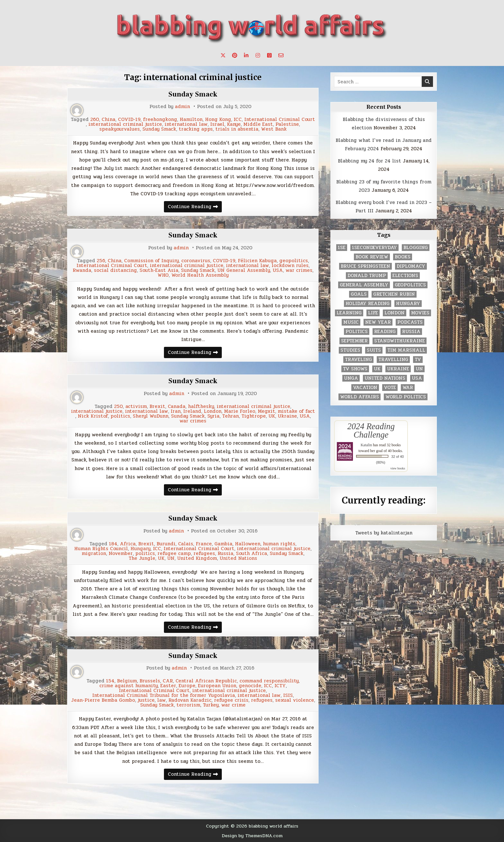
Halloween (248, 544)
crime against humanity (129, 686)
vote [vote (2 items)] (390, 388)
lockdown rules (290, 266)
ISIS (288, 695)
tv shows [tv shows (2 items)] (355, 369)
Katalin (366, 445)
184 (113, 544)
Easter (168, 686)
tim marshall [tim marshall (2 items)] (406, 350)
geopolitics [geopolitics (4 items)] (410, 285)
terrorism (188, 705)
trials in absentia (237, 129)
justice (146, 700)
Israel (217, 124)
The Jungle (142, 558)
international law (186, 124)
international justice (97, 411)
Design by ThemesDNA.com (252, 836)
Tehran (230, 416)
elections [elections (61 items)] (405, 276)
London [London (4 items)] (395, 313)
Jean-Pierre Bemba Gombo (103, 700)
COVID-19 (129, 120)
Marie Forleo (240, 411)
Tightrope (254, 416)
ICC (238, 120)
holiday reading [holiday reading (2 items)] (368, 304)
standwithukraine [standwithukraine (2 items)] (400, 341)
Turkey (211, 705)
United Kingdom (197, 558)
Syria (213, 416)
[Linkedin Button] (246, 55)
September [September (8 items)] (354, 341)
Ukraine (287, 416)
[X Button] (223, 55)
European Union (217, 686)
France (204, 544)
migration (94, 554)
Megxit (266, 411)
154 (110, 681)
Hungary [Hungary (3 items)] (408, 304)
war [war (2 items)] (408, 388)
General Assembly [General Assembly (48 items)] (364, 285)
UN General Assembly (244, 270)
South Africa (252, 554)
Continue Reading (195, 207)
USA (278, 270)
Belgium (127, 681)
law (162, 700)
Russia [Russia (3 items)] (411, 332)
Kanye (234, 124)
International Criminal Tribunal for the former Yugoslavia (164, 695)
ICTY (280, 686)
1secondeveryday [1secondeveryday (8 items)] (374, 248)
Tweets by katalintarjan (384, 533)
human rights (279, 544)
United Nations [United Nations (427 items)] (385, 378)
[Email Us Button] (281, 55)
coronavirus (196, 261)
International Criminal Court (280, 120)
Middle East (258, 124)
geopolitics (294, 261)
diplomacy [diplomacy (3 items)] (411, 266)
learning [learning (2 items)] (349, 313)
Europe (187, 686)
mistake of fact (296, 411)
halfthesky (201, 407)
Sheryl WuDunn (151, 416)
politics (120, 416)
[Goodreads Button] (269, 55)
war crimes (299, 270)
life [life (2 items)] (373, 313)
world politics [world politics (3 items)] (406, 397)
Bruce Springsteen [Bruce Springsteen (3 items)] (365, 266)
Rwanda (82, 270)
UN (171, 558)
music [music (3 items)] (351, 322)
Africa (128, 544)
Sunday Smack (193, 94)
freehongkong (160, 120)
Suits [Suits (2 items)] (374, 350)
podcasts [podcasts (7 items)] (410, 322)
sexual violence (295, 700)
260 (95, 120)
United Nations (238, 558)
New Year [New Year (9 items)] (378, 322)
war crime (233, 705)
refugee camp (174, 554)
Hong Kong (218, 120)
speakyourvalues (120, 129)
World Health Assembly (200, 275)
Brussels (150, 681)
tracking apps (196, 129)
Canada (177, 407)
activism (136, 407)
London (213, 411)
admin (182, 107)
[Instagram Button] (258, 55)
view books (398, 468)
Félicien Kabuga (257, 261)
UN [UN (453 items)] (419, 369)
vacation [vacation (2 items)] (365, 388)
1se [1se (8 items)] (342, 248)
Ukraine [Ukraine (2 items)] (398, 369)
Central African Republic (206, 681)
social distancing (115, 270)
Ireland (192, 411)
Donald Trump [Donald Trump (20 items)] (367, 276)
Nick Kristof (93, 416)
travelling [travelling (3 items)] (393, 360)
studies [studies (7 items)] (350, 350)
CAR (168, 681)
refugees (204, 554)
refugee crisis (231, 700)
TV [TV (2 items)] (418, 360)
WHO (163, 275)
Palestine (287, 124)
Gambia (223, 544)
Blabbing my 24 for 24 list (369, 161)
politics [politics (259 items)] (357, 332)
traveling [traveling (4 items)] (358, 360)
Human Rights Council (101, 549)
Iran (176, 411)
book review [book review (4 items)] (372, 257)
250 (118, 407)
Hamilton (191, 120)
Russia (225, 554)
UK (272, 416)
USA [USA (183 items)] (417, 378)
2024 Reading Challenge (371, 430)
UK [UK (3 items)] (377, 369)
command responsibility (269, 681)
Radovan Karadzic (190, 700)
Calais (186, 544)
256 (101, 261)
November (121, 554)
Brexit (157, 407)
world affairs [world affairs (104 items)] (360, 397)
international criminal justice (125, 124)
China (108, 120)
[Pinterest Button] (235, 55)
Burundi (166, 544)
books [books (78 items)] (403, 257)
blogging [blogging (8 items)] (416, 248)
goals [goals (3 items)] (359, 294)
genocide (250, 686)
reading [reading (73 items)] (385, 332)
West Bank (274, 129)
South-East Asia (159, 270)
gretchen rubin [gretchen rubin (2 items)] (394, 294)
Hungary (140, 549)
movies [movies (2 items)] (420, 313)
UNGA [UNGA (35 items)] (351, 378)
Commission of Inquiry (151, 261)
